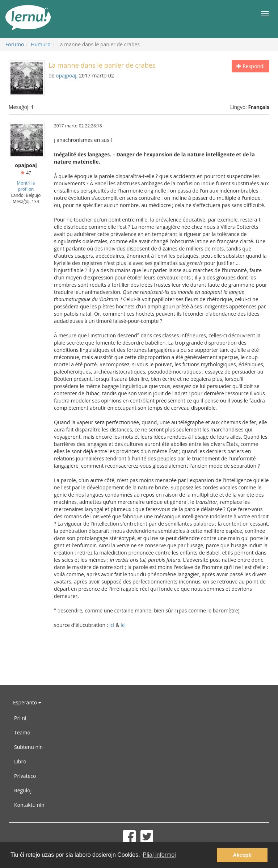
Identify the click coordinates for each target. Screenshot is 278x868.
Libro (20, 761)
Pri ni (20, 718)
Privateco (25, 776)
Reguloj (23, 790)
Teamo (22, 732)
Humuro (41, 44)
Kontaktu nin (29, 805)
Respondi (250, 66)
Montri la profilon (26, 186)
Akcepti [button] (242, 855)
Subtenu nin (28, 747)
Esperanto (27, 702)
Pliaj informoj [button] (159, 855)
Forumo (15, 44)
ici (112, 625)
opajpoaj (66, 75)
